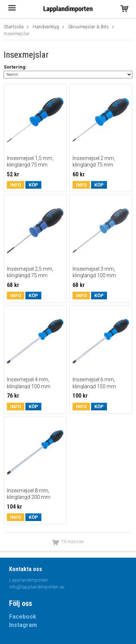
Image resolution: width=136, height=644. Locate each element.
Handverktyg (46, 27)
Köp (33, 185)
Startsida (14, 27)
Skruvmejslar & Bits (88, 27)
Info (16, 185)
